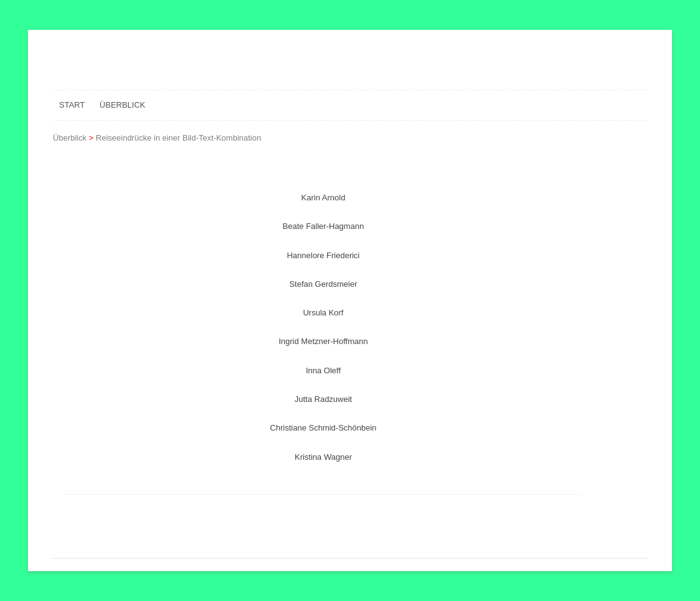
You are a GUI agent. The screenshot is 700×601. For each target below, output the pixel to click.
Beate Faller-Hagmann (324, 226)
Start (72, 105)
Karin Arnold (324, 198)
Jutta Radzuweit (324, 399)
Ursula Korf (323, 313)
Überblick (122, 105)
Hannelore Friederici (323, 255)
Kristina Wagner (323, 457)
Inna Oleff (323, 370)
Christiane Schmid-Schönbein (323, 428)
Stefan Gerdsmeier (323, 284)
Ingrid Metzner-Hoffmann (323, 341)
